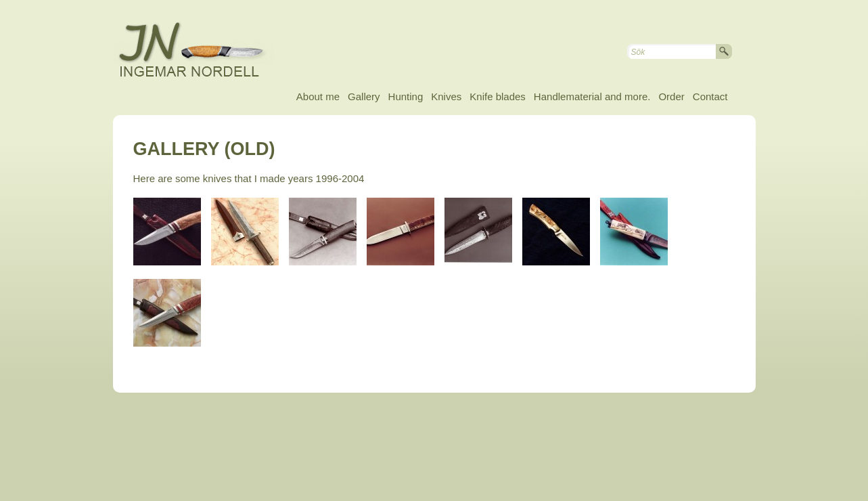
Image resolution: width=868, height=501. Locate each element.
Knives (446, 96)
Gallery (364, 96)
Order (671, 96)
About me (318, 96)
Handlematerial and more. (592, 96)
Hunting (406, 96)
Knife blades (498, 96)
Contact (710, 96)
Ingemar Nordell (204, 47)
